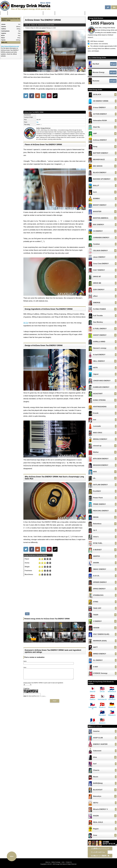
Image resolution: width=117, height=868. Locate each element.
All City (26, 323)
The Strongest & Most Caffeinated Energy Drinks (25, 13)
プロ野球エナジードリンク (100, 848)
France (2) (93, 722)
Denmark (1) (102, 706)
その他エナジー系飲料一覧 (100, 856)
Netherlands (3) (112, 691)
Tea (37, 122)
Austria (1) (93, 699)
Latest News (49, 13)
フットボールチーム (98, 852)
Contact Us (69, 862)
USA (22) (102, 691)
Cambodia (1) (112, 699)
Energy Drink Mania (61, 864)
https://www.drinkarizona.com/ (10, 46)
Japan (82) (93, 691)
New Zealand (102, 714)
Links (63, 862)
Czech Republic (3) (93, 707)
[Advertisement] (55, 105)
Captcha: (27, 691)
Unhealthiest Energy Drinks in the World (70, 13)
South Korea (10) (102, 699)
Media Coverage (56, 862)
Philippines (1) (112, 714)
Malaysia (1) (102, 722)
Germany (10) (112, 706)
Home (4, 13)
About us (48, 862)
